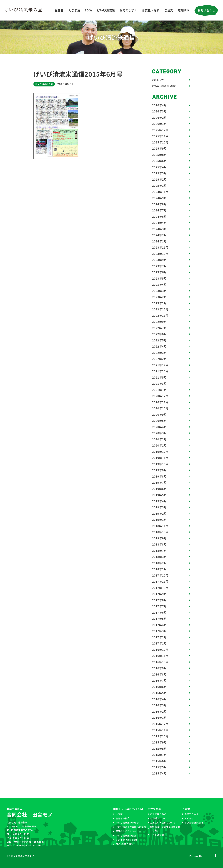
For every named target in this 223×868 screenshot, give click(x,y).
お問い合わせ (206, 10)
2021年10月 (160, 371)
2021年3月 (160, 383)
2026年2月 (160, 117)
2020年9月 (160, 414)
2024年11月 (160, 192)
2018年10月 (160, 532)
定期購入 (184, 10)
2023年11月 (160, 247)
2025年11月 (160, 136)
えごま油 (74, 10)
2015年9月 (160, 742)
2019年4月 (160, 501)
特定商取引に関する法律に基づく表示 (165, 829)
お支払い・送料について (163, 823)
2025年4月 (160, 167)
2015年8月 (160, 748)
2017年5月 (160, 619)
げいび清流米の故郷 (126, 836)
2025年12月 (160, 130)
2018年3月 (160, 557)
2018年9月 (160, 538)
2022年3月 (160, 353)
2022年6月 (160, 334)
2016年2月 (160, 711)
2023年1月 (160, 303)
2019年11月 (160, 458)
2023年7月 (160, 266)
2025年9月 (160, 148)
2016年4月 (160, 699)
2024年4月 (160, 223)
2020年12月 (160, 396)
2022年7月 (160, 328)
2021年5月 (160, 377)
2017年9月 (160, 594)
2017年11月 (160, 581)
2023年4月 (160, 284)
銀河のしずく (128, 10)
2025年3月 (160, 173)
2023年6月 (160, 272)
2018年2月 (160, 563)
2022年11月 (160, 315)
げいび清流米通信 (44, 84)
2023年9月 (160, 260)
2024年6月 (160, 216)
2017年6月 (160, 612)
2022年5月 (160, 340)
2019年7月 (160, 482)
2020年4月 (160, 427)
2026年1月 (160, 124)
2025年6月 (160, 161)
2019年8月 (160, 476)
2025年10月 (160, 142)
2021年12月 (160, 365)
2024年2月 (160, 235)
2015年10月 (160, 736)
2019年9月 (160, 470)
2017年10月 (160, 588)
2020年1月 (160, 445)
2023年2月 (160, 297)
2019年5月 (160, 495)
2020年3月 (160, 433)
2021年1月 (160, 390)
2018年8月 (160, 544)
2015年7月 (160, 755)
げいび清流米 (106, 10)
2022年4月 (160, 346)
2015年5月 (160, 767)
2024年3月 (160, 229)
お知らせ (158, 80)
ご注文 (169, 10)
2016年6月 (160, 687)
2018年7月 (160, 551)
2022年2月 (160, 359)
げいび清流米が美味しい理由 (131, 827)
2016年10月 (160, 662)
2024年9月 (160, 198)
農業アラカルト (193, 814)
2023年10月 (160, 254)
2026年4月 (160, 105)
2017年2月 (160, 637)
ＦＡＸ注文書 (157, 835)
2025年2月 (160, 179)
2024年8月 (160, 204)
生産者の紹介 (123, 818)
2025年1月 (160, 185)
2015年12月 (160, 724)
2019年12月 (160, 452)
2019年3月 (160, 507)
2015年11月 (160, 730)
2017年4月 (160, 625)
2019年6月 (160, 489)
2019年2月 (160, 513)
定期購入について (159, 818)
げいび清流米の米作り (127, 823)
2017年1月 (160, 643)
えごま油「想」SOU (126, 840)
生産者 (59, 10)
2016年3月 (160, 705)
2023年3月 (160, 291)
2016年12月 (160, 650)
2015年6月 (160, 761)
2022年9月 (160, 322)
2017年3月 (160, 631)
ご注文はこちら (158, 814)
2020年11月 (160, 402)
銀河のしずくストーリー (128, 831)
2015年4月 (160, 773)
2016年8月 (160, 674)
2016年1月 (160, 717)
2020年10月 (160, 408)
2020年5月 (160, 421)
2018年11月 (160, 526)
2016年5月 (160, 693)
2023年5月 (160, 278)
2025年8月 (160, 155)
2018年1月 (160, 569)
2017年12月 (160, 575)
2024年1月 (160, 241)
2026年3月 (160, 111)
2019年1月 (160, 520)
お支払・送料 (151, 10)
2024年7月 (160, 210)
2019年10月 (160, 464)
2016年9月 (160, 668)
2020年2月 (160, 439)
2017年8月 (160, 600)
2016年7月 (160, 680)
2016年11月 (160, 656)
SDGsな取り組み (124, 844)
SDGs (89, 10)
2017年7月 (160, 606)
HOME (119, 814)
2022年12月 (160, 309)
